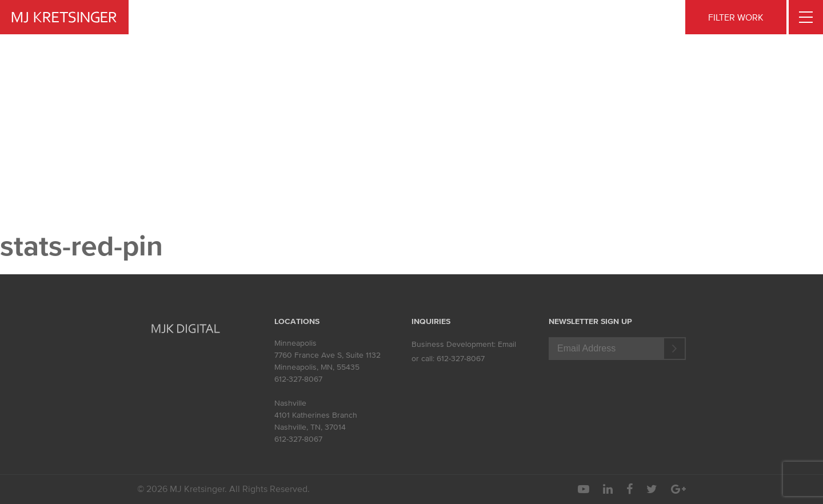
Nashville (290, 403)
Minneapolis (295, 343)
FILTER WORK (736, 17)
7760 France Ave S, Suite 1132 (327, 355)
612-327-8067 (298, 379)
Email (507, 344)
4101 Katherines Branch (316, 415)
